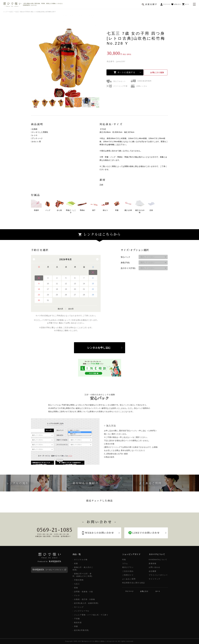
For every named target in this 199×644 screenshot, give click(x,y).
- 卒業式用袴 (78, 580)
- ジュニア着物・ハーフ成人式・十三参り (90, 615)
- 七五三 (76, 584)
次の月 (71, 309)
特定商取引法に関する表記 (134, 583)
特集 (124, 560)
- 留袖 (75, 588)
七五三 (11, 12)
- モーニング (78, 607)
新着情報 (153, 563)
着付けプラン (128, 567)
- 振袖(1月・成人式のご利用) (83, 569)
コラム (125, 563)
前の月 (60, 309)
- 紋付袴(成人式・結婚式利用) (86, 603)
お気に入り (157, 72)
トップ (5, 12)
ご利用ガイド (128, 575)
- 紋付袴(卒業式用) (81, 630)
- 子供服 (76, 619)
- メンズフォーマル (81, 611)
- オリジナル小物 (80, 560)
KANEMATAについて (158, 560)
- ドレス (76, 595)
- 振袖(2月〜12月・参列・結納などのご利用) (82, 575)
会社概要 (153, 571)
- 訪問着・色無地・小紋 (83, 592)
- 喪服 (75, 626)
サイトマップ (154, 579)
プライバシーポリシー (158, 575)
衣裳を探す (151, 4)
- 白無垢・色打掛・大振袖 (84, 599)
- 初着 (75, 563)
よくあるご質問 (129, 579)
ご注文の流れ (128, 571)
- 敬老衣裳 (77, 623)
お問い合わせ (154, 567)
